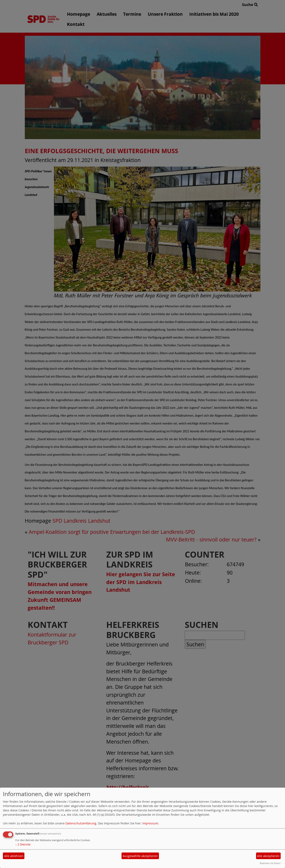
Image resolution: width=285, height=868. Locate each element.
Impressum (150, 823)
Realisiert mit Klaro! (270, 863)
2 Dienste (23, 844)
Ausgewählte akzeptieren (140, 856)
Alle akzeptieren (268, 856)
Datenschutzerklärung (81, 823)
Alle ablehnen (14, 856)
